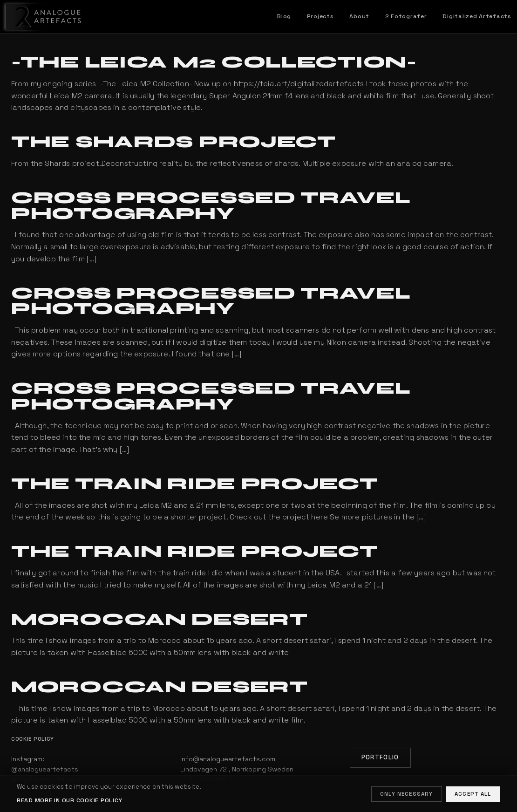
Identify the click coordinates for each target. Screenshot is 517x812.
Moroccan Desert (160, 619)
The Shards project (173, 142)
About (359, 16)
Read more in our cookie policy (69, 800)
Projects (320, 16)
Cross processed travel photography (211, 206)
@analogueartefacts (45, 769)
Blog (284, 16)
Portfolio (380, 757)
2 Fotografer (406, 16)
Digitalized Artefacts (477, 16)
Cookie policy (33, 739)
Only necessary (406, 794)
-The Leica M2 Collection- (214, 62)
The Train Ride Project (195, 484)
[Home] (41, 17)
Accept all (473, 794)
